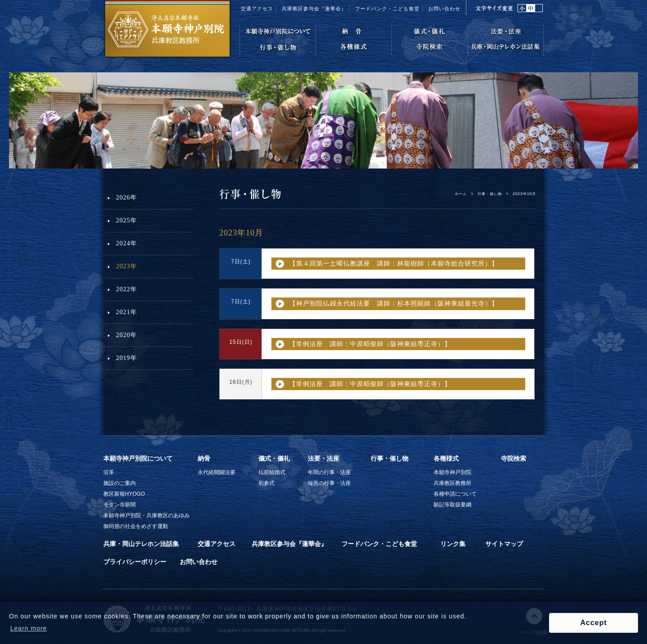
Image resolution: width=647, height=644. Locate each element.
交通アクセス (257, 9)
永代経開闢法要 (217, 472)
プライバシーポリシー (135, 562)
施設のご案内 (120, 483)
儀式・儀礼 (274, 458)
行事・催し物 (490, 194)
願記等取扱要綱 (452, 505)
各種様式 (446, 458)
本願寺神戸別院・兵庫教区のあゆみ (146, 515)
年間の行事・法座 (329, 472)
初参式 (266, 483)
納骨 (204, 458)
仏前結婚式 (272, 472)
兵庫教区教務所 (452, 483)
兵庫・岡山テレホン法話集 (141, 544)
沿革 (109, 472)
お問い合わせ (444, 9)
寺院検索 (514, 458)
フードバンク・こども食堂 (379, 544)
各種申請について (455, 494)
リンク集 (453, 544)
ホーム (461, 194)
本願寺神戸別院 (452, 472)
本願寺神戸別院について (138, 458)
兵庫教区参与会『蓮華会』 (314, 9)
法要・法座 (323, 458)
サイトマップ (504, 544)
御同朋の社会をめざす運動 (136, 526)
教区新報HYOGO (124, 494)
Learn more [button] (29, 628)
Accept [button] (593, 623)
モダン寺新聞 (120, 505)
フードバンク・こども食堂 (387, 9)
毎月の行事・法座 (329, 483)
